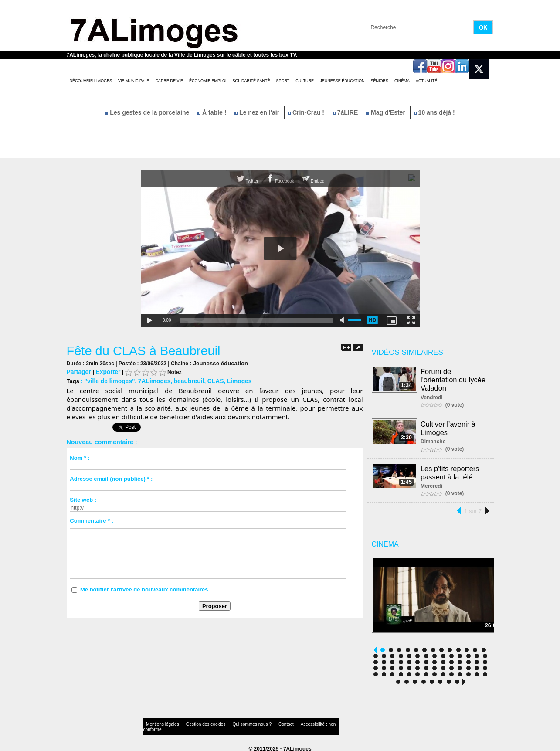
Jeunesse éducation (342, 81)
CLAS (208, 380)
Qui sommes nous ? (234, 722)
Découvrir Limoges (91, 81)
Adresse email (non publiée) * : (111, 477)
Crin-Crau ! (307, 112)
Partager (78, 371)
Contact (262, 722)
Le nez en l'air (258, 112)
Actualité (427, 81)
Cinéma (402, 81)
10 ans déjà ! (434, 112)
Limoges (231, 380)
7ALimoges (150, 380)
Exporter (106, 371)
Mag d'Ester (387, 112)
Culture (305, 81)
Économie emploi (208, 81)
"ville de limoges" (108, 380)
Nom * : (80, 457)
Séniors (379, 81)
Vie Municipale (134, 81)
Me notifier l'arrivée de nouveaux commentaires (144, 588)
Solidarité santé (251, 81)
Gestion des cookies (196, 722)
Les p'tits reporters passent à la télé (450, 470)
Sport (283, 81)
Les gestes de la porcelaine (148, 112)
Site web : (83, 498)
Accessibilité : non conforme (297, 722)
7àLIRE (346, 112)
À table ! (213, 112)
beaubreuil (183, 380)
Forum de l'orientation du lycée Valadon (453, 379)
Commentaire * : (92, 519)
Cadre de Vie (169, 81)
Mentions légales (160, 722)
